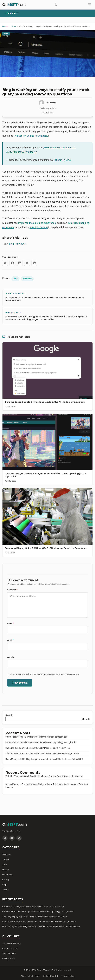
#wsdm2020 (68, 147)
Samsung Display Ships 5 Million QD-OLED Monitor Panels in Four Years (38, 748)
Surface (6, 859)
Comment (12, 590)
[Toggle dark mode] (56, 5)
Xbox (5, 865)
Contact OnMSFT (10, 948)
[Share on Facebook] (12, 263)
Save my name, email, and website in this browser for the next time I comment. (45, 674)
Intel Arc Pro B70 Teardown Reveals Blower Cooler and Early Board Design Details (42, 754)
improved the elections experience (37, 223)
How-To (6, 870)
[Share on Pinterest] (34, 263)
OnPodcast (7, 875)
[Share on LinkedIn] (20, 263)
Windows (7, 855)
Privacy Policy (9, 958)
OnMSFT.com (43, 970)
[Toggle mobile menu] (89, 5)
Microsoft (21, 244)
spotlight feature (39, 227)
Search (9, 715)
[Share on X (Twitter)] (5, 263)
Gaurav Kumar (12, 784)
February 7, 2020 (63, 160)
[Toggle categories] (47, 13)
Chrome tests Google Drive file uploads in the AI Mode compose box (36, 737)
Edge (5, 885)
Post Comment (20, 683)
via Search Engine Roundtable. (31, 136)
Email (10, 640)
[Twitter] (5, 838)
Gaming (6, 880)
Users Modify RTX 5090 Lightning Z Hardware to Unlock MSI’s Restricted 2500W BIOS (44, 759)
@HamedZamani (52, 147)
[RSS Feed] (19, 838)
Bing (11, 244)
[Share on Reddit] (27, 263)
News (6, 34)
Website (11, 657)
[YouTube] (12, 838)
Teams (5, 890)
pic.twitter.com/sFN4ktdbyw (21, 152)
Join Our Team (9, 953)
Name (11, 623)
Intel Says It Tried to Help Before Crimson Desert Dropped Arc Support (51, 776)
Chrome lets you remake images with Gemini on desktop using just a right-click (41, 742)
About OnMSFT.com (11, 943)
